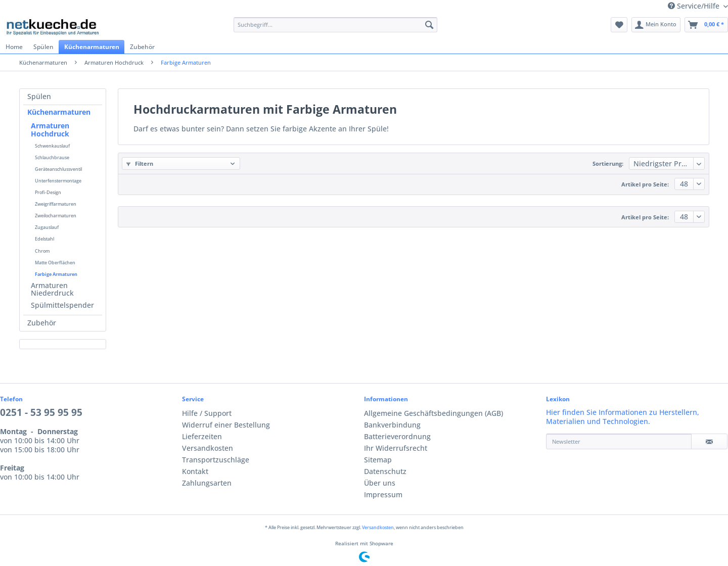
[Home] (14, 47)
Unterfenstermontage (58, 181)
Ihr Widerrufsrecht (396, 448)
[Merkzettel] (619, 25)
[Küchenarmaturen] (92, 47)
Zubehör (42, 323)
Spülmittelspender (62, 305)
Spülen (39, 97)
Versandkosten (208, 448)
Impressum (383, 495)
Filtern (140, 164)
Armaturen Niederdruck (52, 290)
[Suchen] (429, 25)
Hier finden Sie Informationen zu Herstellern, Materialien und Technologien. (623, 417)
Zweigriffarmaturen (56, 204)
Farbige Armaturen (56, 274)
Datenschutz (385, 471)
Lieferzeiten (202, 437)
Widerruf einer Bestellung (226, 425)
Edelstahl (44, 239)
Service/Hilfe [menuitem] (695, 6)
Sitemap (378, 460)
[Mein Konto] (656, 25)
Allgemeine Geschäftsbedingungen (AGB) (434, 413)
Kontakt (195, 471)
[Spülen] (43, 47)
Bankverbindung (392, 425)
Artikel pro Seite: (645, 184)
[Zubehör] (142, 47)
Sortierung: (608, 164)
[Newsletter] (619, 441)
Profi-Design (48, 192)
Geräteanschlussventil (58, 169)
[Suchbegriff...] (335, 25)
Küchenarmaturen (59, 112)
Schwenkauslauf (52, 146)
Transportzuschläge (216, 460)
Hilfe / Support (207, 413)
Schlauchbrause (52, 157)
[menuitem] (335, 29)
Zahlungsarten (207, 483)
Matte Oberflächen (55, 263)
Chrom (42, 251)
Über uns (380, 483)
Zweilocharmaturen (56, 216)
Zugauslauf (47, 227)
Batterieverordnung (397, 437)
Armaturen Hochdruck (50, 130)
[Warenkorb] (706, 25)
